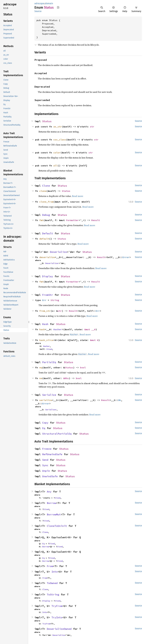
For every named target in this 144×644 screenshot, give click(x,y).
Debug (46, 215)
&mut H (94, 340)
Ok (120, 400)
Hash (45, 324)
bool (83, 367)
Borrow (51, 503)
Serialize (49, 395)
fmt (41, 220)
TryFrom (57, 606)
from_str (45, 311)
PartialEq (49, 362)
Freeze (47, 449)
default (44, 239)
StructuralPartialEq (57, 434)
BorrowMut (54, 514)
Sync (45, 465)
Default (48, 233)
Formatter (72, 220)
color (57, 153)
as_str (58, 127)
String (55, 300)
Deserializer (52, 263)
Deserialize (58, 252)
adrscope (39, 3)
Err (44, 300)
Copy (45, 423)
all (56, 166)
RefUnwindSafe (52, 454)
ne (41, 378)
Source (38, 11)
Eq (44, 428)
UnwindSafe (50, 476)
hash (42, 329)
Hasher (58, 329)
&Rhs (66, 378)
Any (49, 492)
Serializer (51, 410)
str (92, 127)
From (50, 566)
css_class (60, 140)
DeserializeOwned (59, 629)
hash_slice (46, 340)
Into (55, 572)
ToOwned (52, 583)
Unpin (46, 471)
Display (48, 276)
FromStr (48, 295)
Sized (49, 349)
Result (96, 220)
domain (49, 3)
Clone (46, 186)
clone (43, 191)
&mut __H (90, 329)
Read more (78, 196)
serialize (46, 400)
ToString (53, 594)
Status (47, 121)
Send (45, 460)
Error (126, 257)
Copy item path (58, 7)
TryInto (57, 617)
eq (41, 367)
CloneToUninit (57, 526)
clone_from (46, 202)
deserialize (47, 257)
